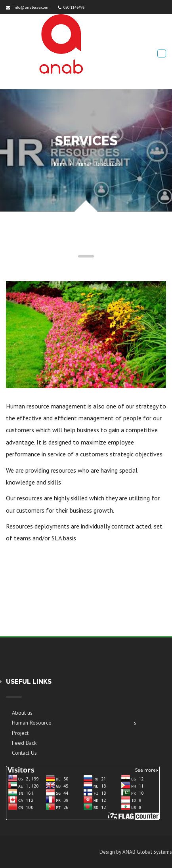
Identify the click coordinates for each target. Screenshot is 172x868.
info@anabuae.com (27, 7)
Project (20, 733)
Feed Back (24, 743)
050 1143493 (71, 7)
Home (59, 164)
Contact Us (24, 753)
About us (22, 713)
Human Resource (32, 723)
